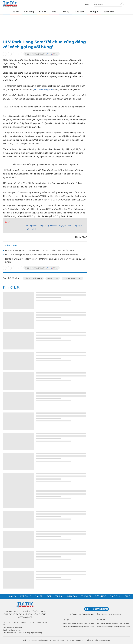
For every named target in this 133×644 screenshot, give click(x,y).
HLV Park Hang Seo (44, 90)
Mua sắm (80, 12)
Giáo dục (115, 596)
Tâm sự (65, 12)
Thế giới (94, 12)
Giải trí (43, 12)
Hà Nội (66, 620)
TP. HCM (101, 620)
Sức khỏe (109, 12)
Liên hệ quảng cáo (97, 609)
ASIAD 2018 (53, 278)
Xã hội (16, 12)
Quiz (127, 596)
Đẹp (54, 12)
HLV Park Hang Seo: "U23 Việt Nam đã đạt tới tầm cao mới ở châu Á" (40, 250)
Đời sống (29, 12)
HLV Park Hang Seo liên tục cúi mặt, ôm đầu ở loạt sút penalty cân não (42, 255)
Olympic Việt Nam (33, 278)
